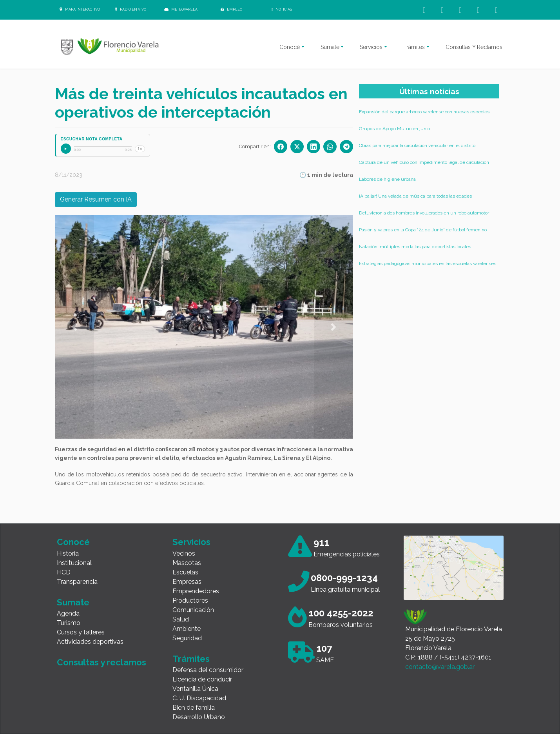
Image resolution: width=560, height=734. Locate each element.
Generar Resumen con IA (96, 199)
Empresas (187, 582)
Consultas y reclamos (101, 662)
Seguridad (187, 638)
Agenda (68, 613)
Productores (190, 600)
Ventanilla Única (195, 689)
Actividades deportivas (90, 642)
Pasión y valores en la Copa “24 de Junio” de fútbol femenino (423, 230)
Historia (68, 553)
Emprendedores (196, 591)
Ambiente (187, 629)
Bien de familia (194, 708)
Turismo (69, 623)
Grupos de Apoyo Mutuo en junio (394, 129)
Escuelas (185, 572)
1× (140, 149)
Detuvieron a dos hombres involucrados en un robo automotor (424, 213)
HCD (64, 572)
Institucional (74, 563)
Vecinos (184, 553)
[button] (74, 327)
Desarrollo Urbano (199, 717)
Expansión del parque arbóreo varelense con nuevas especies (424, 112)
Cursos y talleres (81, 632)
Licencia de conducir (202, 679)
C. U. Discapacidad (199, 698)
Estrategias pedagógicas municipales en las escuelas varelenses (428, 263)
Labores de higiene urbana (387, 179)
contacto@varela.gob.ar (440, 667)
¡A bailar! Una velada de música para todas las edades (415, 196)
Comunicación (193, 610)
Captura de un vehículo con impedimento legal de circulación (424, 162)
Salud (181, 619)
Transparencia (77, 582)
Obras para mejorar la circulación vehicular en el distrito (417, 145)
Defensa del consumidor (208, 670)
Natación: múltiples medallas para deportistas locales (415, 247)
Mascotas (187, 563)
